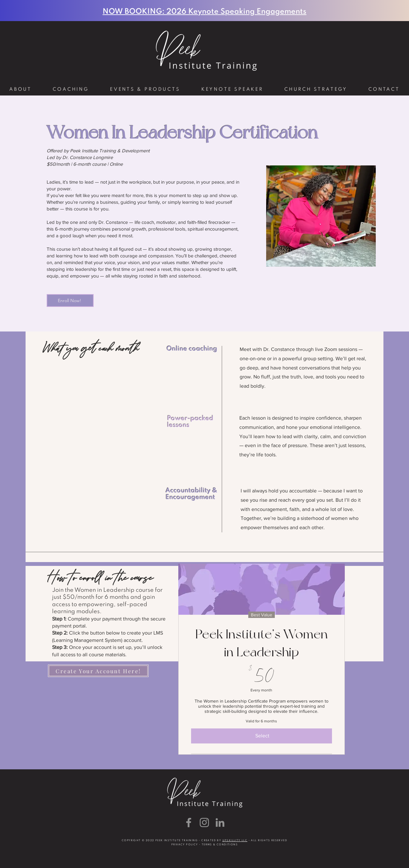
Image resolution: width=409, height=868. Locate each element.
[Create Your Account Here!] (98, 671)
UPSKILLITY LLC (235, 841)
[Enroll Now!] (70, 301)
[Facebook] (189, 822)
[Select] (262, 736)
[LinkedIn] (220, 822)
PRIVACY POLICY (185, 845)
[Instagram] (204, 822)
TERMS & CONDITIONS (220, 845)
